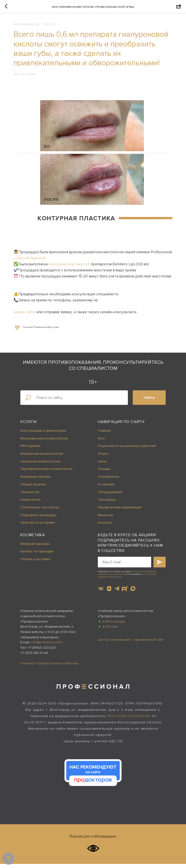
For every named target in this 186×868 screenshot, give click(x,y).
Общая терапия (33, 488)
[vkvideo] (109, 593)
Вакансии (105, 519)
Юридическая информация (120, 511)
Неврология (30, 504)
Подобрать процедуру (38, 519)
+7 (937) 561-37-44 (34, 657)
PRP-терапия (30, 450)
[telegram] (117, 593)
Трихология (30, 496)
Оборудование (110, 496)
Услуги (28, 426)
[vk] (101, 593)
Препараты (107, 504)
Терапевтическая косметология (46, 473)
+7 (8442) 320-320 (42, 652)
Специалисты (108, 481)
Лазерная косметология (40, 465)
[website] (125, 593)
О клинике (106, 488)
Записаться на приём (38, 527)
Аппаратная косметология (42, 458)
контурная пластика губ (71, 261)
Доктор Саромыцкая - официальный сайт (131, 644)
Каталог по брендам (37, 556)
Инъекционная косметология (44, 442)
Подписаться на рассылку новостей (127, 450)
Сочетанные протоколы (40, 511)
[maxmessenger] (133, 593)
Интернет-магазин (35, 548)
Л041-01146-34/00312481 (129, 720)
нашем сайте (27, 315)
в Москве (110, 631)
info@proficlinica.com (47, 647)
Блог (102, 442)
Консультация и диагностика (43, 435)
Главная (104, 435)
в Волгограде (114, 626)
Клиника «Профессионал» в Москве (49, 668)
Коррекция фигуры (36, 481)
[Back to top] (8, 859)
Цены (102, 465)
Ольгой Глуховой (54, 255)
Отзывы (104, 473)
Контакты (105, 527)
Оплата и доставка (35, 563)
